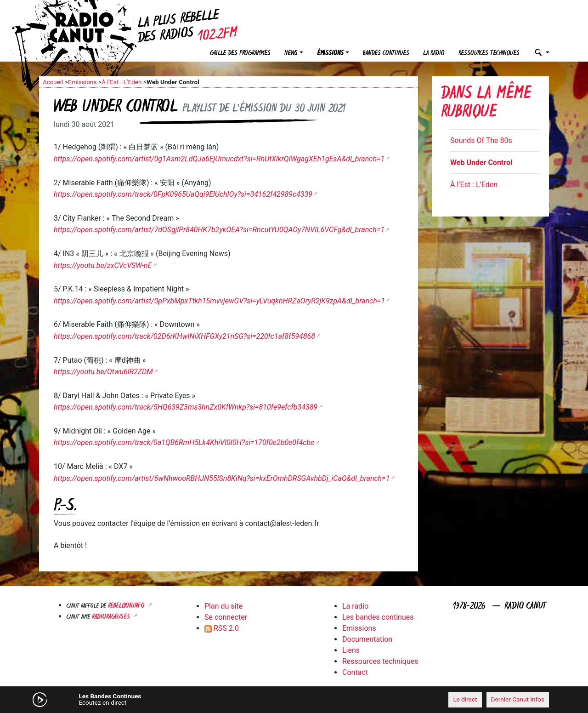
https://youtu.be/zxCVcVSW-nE (103, 265)
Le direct (465, 699)
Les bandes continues (378, 617)
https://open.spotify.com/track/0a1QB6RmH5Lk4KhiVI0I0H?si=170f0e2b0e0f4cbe (184, 442)
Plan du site (223, 606)
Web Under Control (481, 163)
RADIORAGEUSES (112, 617)
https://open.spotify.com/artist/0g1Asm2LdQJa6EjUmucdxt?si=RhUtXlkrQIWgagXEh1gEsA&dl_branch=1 (219, 159)
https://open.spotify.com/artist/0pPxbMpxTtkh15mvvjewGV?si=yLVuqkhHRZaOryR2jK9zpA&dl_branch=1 (219, 301)
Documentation (367, 639)
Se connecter (226, 617)
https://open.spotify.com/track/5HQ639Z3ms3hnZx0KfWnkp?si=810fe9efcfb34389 (186, 407)
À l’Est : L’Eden (122, 82)
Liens (351, 650)
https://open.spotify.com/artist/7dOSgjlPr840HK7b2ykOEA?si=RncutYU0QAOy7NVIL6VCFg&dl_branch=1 (219, 230)
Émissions (330, 54)
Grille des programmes (240, 54)
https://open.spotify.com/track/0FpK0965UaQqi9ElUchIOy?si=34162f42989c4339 (183, 194)
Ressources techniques (489, 54)
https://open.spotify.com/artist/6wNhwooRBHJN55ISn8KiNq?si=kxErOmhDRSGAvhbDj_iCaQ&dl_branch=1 (222, 478)
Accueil (53, 82)
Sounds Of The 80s (481, 140)
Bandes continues (386, 54)
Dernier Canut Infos (518, 699)
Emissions (82, 82)
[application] (294, 700)
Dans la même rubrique (486, 104)
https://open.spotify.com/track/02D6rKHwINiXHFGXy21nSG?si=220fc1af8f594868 (184, 336)
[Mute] (181, 699)
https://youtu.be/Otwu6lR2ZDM (103, 372)
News (291, 54)
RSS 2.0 (222, 628)
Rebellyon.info (127, 606)
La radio (434, 54)
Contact (355, 672)
